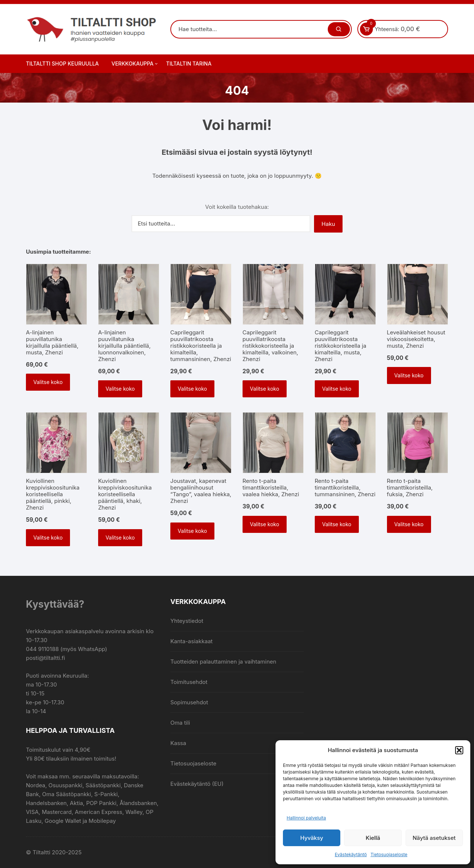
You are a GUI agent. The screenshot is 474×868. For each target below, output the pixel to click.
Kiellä (373, 838)
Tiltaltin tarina (189, 64)
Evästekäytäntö (351, 854)
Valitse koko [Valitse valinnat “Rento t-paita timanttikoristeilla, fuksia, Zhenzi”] (409, 524)
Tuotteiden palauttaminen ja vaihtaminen (223, 662)
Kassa (178, 743)
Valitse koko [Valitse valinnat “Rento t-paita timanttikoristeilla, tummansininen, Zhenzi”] (337, 524)
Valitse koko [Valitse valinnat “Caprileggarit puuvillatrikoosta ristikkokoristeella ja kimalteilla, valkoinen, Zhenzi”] (265, 389)
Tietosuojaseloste (389, 854)
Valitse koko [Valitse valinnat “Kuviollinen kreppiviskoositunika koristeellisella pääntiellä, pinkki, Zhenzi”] (48, 538)
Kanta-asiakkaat (191, 641)
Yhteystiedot (187, 621)
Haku (328, 224)
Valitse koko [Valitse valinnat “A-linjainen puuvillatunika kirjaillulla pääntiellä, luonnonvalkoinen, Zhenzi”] (120, 389)
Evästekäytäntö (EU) (197, 784)
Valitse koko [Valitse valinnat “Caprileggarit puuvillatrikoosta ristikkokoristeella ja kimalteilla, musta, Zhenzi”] (337, 389)
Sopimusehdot (189, 702)
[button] (459, 750)
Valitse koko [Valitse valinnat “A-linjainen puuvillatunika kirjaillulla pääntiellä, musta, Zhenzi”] (48, 382)
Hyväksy (312, 838)
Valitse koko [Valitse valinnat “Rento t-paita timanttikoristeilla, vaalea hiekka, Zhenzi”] (265, 524)
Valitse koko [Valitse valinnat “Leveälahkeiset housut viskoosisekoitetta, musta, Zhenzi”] (409, 375)
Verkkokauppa (135, 64)
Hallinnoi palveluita (306, 818)
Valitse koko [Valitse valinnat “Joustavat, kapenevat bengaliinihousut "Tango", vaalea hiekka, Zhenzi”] (192, 531)
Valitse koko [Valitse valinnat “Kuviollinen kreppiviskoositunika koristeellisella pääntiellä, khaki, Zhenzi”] (120, 538)
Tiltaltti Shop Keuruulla (62, 64)
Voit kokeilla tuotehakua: (237, 207)
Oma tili (180, 723)
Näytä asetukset (434, 838)
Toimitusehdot (189, 682)
